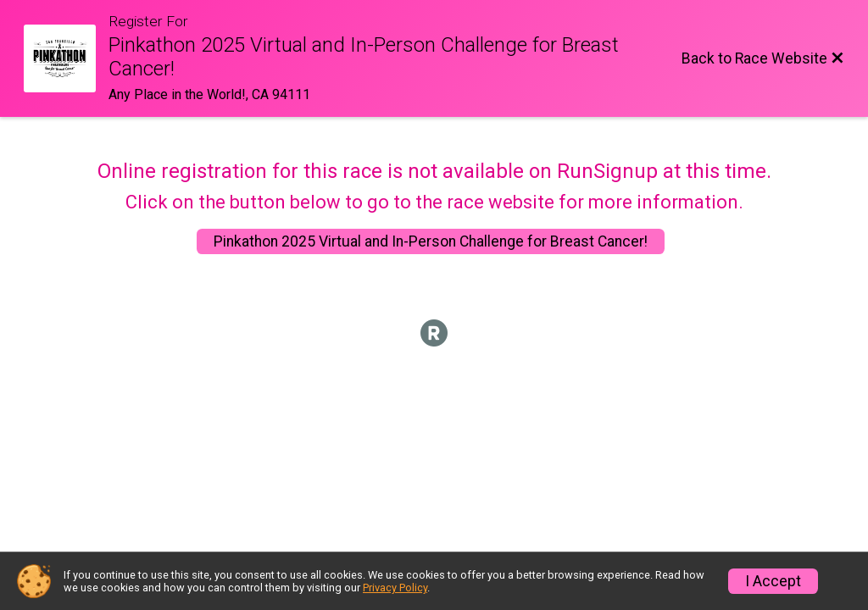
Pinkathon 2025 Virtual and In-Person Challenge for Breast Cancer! (431, 241)
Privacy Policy (395, 588)
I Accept (773, 581)
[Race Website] (66, 58)
